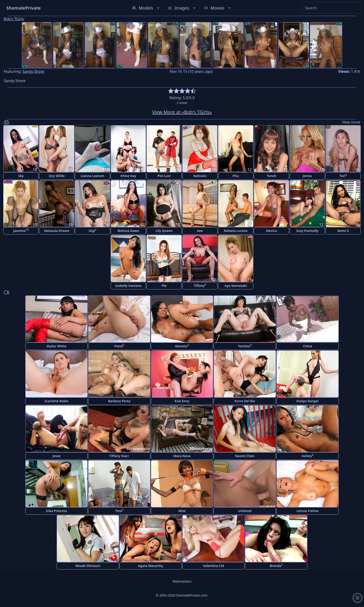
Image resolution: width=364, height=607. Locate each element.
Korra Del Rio (245, 401)
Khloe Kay (128, 176)
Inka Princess (57, 511)
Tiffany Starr (119, 456)
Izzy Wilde (57, 176)
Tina (119, 511)
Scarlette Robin (56, 401)
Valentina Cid (213, 566)
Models (146, 8)
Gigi (93, 230)
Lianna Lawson (92, 176)
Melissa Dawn (128, 231)
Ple (164, 286)
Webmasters (182, 581)
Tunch (271, 176)
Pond (119, 346)
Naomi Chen (245, 456)
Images (182, 8)
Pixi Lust (164, 176)
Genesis (182, 346)
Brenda (276, 565)
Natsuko (200, 176)
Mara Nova (182, 456)
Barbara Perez (119, 401)
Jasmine (21, 230)
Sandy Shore (33, 71)
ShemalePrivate (24, 8)
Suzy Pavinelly (307, 231)
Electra (272, 231)
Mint (182, 511)
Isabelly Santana (128, 286)
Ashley (308, 456)
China (308, 346)
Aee (200, 231)
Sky (21, 176)
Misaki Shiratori (88, 566)
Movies (218, 8)
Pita (236, 176)
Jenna (307, 176)
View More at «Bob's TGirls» (182, 112)
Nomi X (343, 231)
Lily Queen (164, 231)
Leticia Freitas (308, 511)
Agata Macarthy (151, 566)
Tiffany (200, 285)
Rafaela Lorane (236, 231)
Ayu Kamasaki (236, 286)
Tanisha (245, 346)
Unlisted (245, 511)
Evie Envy (182, 401)
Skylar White (56, 346)
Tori (343, 176)
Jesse (57, 456)
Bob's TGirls (14, 19)
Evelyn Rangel (308, 401)
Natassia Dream (57, 231)
